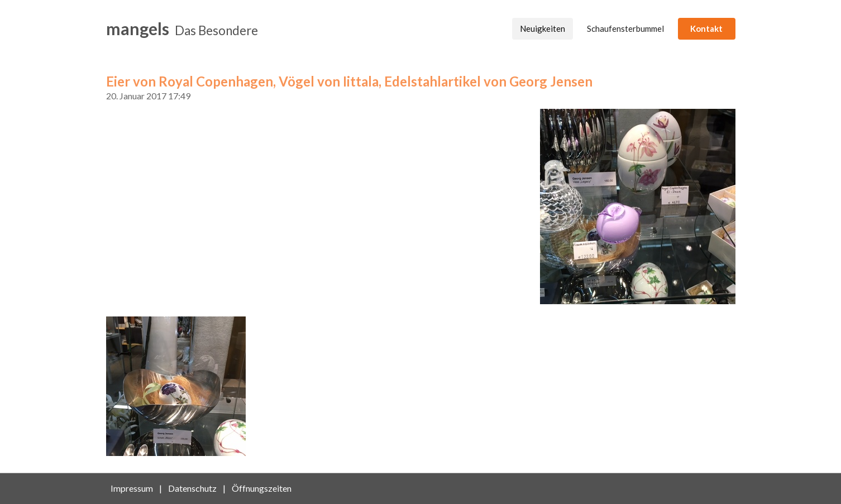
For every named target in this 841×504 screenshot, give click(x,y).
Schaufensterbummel (625, 28)
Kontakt (706, 28)
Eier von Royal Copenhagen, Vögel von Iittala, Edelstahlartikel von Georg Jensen (349, 81)
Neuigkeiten (543, 28)
